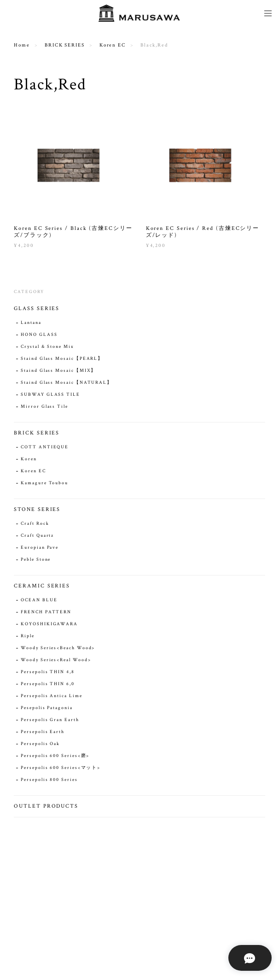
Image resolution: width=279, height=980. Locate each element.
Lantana (31, 323)
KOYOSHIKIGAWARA (49, 624)
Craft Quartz (37, 536)
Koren (29, 459)
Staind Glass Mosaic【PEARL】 (62, 359)
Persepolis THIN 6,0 (47, 684)
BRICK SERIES (65, 45)
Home (22, 45)
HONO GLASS (39, 335)
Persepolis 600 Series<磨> (55, 756)
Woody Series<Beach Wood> (58, 648)
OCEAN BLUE (39, 600)
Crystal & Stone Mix (47, 347)
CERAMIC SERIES (42, 586)
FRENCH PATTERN (46, 612)
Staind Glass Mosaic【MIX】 (58, 371)
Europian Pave (40, 548)
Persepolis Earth (43, 732)
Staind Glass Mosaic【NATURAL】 (67, 383)
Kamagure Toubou (44, 483)
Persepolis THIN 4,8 (47, 672)
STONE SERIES (37, 509)
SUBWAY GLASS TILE (50, 395)
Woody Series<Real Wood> (56, 660)
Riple (28, 636)
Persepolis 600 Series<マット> (61, 768)
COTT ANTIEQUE (45, 447)
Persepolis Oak (40, 744)
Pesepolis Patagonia (46, 708)
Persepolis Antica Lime (51, 696)
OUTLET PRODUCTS (46, 806)
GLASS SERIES (37, 308)
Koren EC (113, 45)
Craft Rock (35, 524)
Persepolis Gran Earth (50, 720)
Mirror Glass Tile (44, 407)
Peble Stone (36, 560)
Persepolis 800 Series (49, 780)
